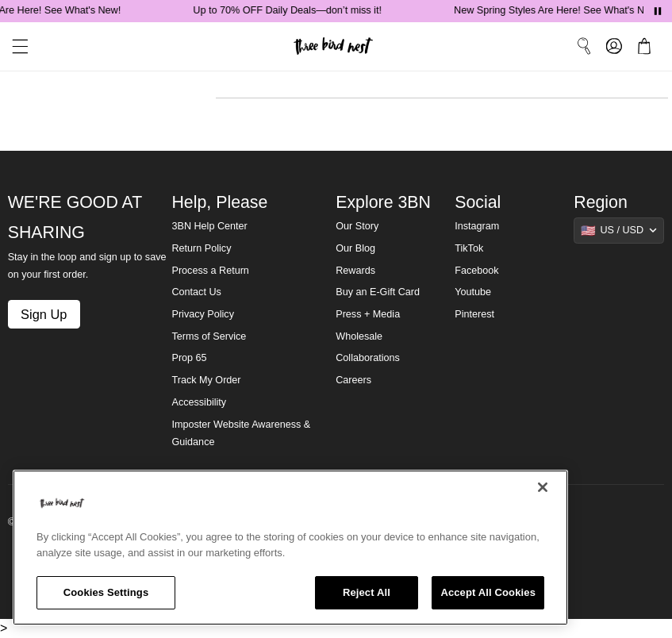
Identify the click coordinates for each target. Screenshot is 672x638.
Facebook (476, 271)
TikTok (469, 248)
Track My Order (206, 380)
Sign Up (44, 314)
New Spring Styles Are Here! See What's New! (559, 10)
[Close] (543, 487)
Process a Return (210, 271)
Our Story (357, 226)
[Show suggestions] (619, 230)
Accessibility (199, 402)
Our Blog (355, 248)
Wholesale (359, 336)
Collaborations (368, 358)
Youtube (473, 292)
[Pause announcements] (658, 11)
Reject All (367, 592)
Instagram (477, 226)
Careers (353, 380)
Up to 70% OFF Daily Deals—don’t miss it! (290, 10)
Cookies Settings (106, 592)
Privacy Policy (202, 314)
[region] (290, 548)
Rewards (355, 271)
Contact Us (196, 292)
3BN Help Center (209, 226)
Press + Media (368, 314)
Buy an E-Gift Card (378, 292)
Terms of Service (209, 336)
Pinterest (474, 314)
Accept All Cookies (488, 592)
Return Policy (201, 248)
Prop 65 (189, 358)
